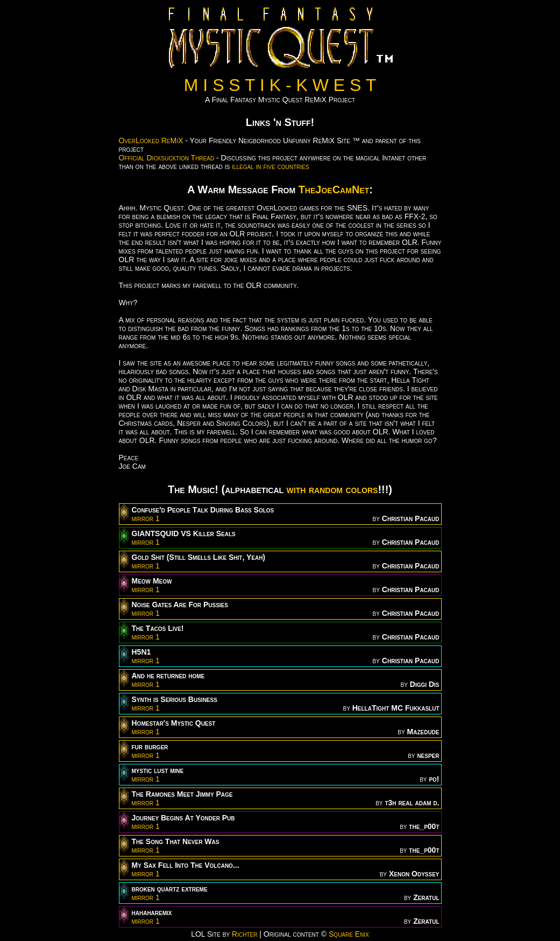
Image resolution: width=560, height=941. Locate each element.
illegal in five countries (270, 166)
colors (362, 489)
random (326, 489)
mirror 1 (146, 518)
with (296, 489)
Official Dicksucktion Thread (167, 158)
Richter (244, 934)
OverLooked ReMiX (151, 141)
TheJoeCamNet (334, 189)
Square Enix (349, 934)
